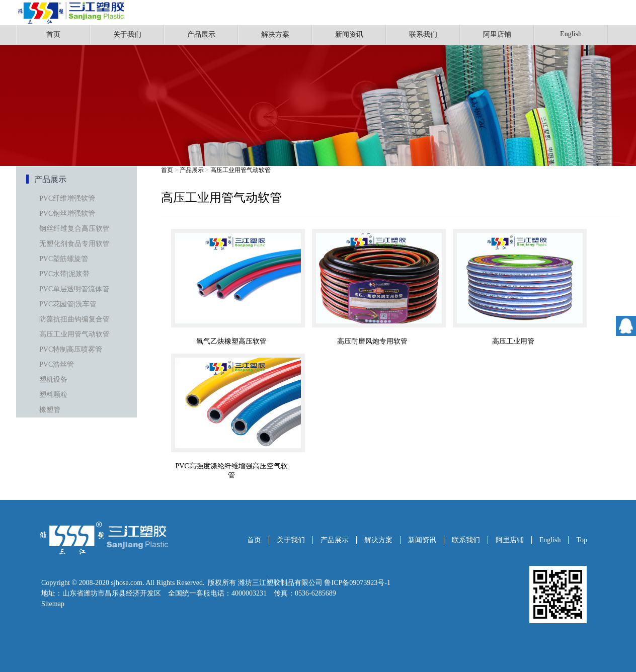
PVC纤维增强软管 (67, 198)
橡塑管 (50, 410)
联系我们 (423, 34)
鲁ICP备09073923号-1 (357, 583)
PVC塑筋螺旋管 (64, 259)
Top (582, 540)
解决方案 (275, 34)
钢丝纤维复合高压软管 (74, 229)
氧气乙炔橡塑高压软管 (231, 341)
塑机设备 (53, 380)
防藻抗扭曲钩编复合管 (74, 319)
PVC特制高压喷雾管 (71, 349)
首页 (53, 34)
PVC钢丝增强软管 (67, 214)
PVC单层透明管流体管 (74, 289)
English (571, 34)
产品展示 (201, 34)
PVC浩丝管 (57, 364)
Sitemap (53, 604)
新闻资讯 (349, 34)
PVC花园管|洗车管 (68, 304)
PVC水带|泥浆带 (64, 274)
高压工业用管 (513, 341)
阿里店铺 (497, 34)
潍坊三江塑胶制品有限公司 (280, 583)
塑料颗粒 (53, 395)
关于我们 (127, 34)
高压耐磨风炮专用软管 (372, 341)
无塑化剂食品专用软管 (74, 244)
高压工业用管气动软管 (74, 334)
